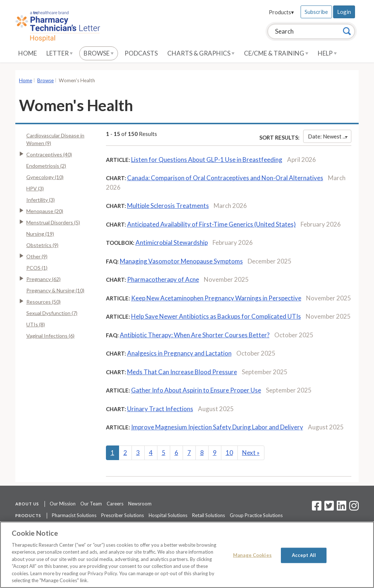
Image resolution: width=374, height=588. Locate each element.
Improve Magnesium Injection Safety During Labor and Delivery (217, 427)
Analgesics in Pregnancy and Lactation (179, 353)
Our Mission (63, 504)
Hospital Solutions (168, 515)
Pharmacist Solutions (74, 515)
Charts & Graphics (201, 53)
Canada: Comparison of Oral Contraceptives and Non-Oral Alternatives (225, 178)
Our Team (91, 504)
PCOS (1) (37, 268)
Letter (60, 53)
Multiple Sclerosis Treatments (168, 206)
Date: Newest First (330, 136)
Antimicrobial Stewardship (172, 242)
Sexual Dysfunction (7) (52, 313)
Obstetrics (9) (42, 245)
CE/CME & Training (276, 53)
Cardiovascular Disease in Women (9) (55, 139)
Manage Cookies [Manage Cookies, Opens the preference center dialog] (252, 555)
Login (344, 12)
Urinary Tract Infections (160, 409)
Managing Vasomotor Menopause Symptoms (181, 261)
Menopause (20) (45, 211)
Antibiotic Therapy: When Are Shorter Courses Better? (195, 335)
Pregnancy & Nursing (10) (55, 290)
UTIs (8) (36, 324)
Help (327, 53)
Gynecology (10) (45, 177)
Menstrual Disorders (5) (53, 222)
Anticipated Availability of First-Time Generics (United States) (211, 224)
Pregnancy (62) (43, 279)
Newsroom (140, 504)
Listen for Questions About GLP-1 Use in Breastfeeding (207, 160)
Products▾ (281, 12)
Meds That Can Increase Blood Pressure (182, 372)
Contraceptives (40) (49, 154)
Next (251, 453)
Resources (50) (43, 302)
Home (28, 53)
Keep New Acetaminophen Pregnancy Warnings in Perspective (216, 298)
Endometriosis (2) (46, 166)
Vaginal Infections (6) (50, 336)
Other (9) (37, 256)
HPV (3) (35, 188)
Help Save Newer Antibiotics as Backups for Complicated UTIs (216, 316)
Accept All (304, 555)
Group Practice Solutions (256, 515)
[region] (187, 555)
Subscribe (316, 12)
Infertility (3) (41, 200)
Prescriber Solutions (123, 515)
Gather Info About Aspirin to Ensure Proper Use (196, 390)
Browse (99, 53)
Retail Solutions (209, 515)
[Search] (347, 31)
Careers (115, 504)
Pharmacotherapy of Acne (163, 279)
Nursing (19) (40, 234)
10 (229, 453)
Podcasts (141, 53)
